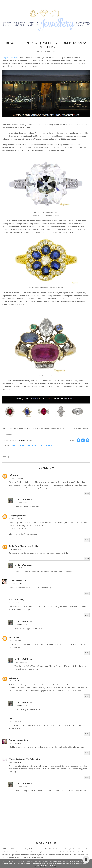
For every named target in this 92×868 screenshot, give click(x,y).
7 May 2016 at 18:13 (21, 503)
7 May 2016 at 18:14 (21, 568)
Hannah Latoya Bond (19, 740)
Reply (87, 494)
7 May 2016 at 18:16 (21, 705)
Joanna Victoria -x (17, 581)
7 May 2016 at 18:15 (21, 662)
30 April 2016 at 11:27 (15, 603)
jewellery (37, 446)
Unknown (13, 475)
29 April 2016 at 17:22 (16, 519)
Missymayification (17, 516)
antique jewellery (20, 446)
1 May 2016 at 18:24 (15, 721)
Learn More (43, 866)
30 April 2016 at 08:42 (16, 584)
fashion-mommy (16, 600)
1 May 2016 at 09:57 (15, 640)
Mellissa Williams (23, 500)
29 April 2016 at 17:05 (16, 478)
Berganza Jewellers (10, 58)
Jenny (12, 718)
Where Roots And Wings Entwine (24, 759)
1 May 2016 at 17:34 (15, 681)
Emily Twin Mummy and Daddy (23, 546)
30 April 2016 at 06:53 (16, 549)
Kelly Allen (14, 637)
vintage (48, 446)
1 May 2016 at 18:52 (15, 743)
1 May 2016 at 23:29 (15, 762)
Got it (53, 866)
